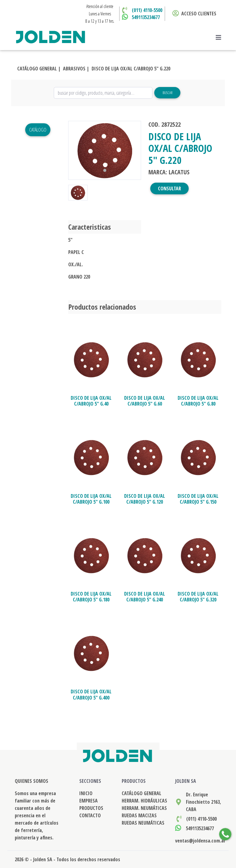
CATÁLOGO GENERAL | (39, 69)
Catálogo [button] (38, 130)
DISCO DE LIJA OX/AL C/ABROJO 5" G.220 (131, 69)
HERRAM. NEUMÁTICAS (144, 808)
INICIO (86, 793)
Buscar (167, 93)
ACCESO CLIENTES (194, 14)
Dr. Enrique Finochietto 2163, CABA (203, 802)
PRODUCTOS (91, 808)
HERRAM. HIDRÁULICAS (144, 801)
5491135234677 (146, 17)
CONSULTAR (169, 188)
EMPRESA (88, 801)
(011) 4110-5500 (147, 10)
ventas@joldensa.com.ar (200, 841)
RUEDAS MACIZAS (139, 815)
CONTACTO (90, 815)
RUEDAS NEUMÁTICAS (143, 823)
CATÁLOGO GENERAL (142, 793)
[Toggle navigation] (220, 38)
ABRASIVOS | (76, 69)
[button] (74, 150)
